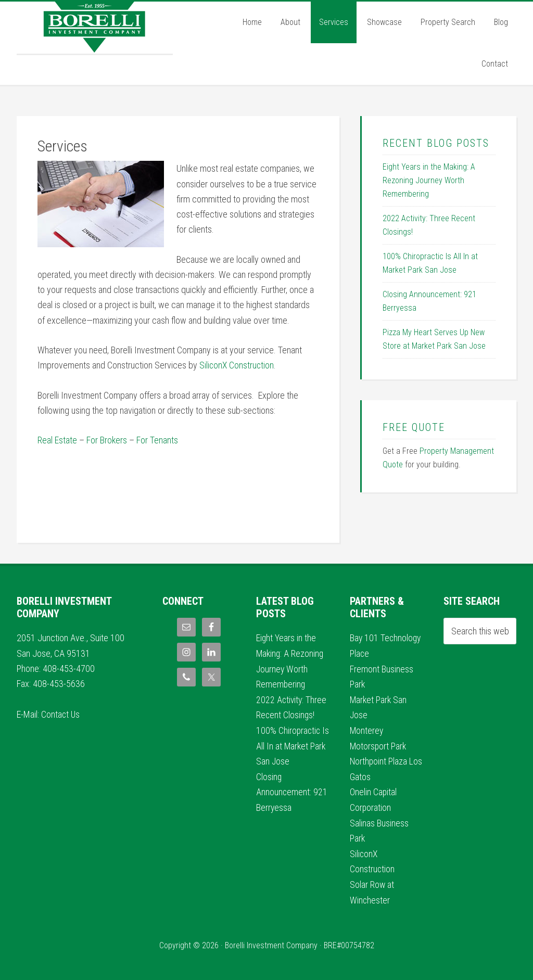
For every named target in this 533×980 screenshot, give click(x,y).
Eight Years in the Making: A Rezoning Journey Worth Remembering (429, 180)
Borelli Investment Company (95, 28)
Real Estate (57, 440)
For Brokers (107, 440)
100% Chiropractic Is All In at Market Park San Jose (289, 744)
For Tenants (158, 440)
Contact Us (61, 714)
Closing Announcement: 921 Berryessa (292, 790)
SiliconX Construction (237, 365)
